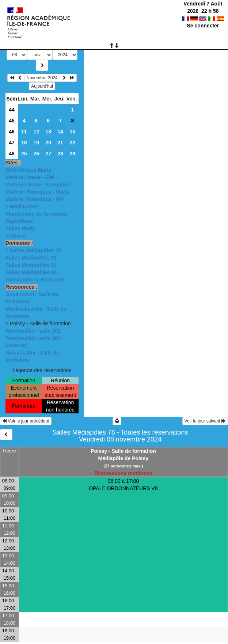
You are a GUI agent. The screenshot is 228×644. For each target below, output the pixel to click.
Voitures (16, 236)
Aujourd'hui (42, 86)
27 (48, 154)
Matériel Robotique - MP (35, 199)
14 (60, 132)
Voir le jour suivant (205, 421)
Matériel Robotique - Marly (37, 192)
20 (48, 143)
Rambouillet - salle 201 (33, 331)
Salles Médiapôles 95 (31, 272)
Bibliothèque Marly (28, 170)
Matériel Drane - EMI (30, 177)
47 (12, 143)
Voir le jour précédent (26, 421)
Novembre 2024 (42, 78)
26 (36, 154)
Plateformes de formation (36, 214)
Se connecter (203, 26)
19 (36, 143)
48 (12, 154)
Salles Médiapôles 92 (31, 265)
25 (24, 154)
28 (60, 154)
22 (72, 143)
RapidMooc (19, 221)
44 (12, 110)
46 (12, 132)
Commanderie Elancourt (35, 280)
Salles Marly (20, 228)
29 (72, 154)
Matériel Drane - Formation (38, 185)
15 (72, 132)
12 (36, 132)
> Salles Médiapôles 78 (33, 250)
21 (60, 143)
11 (24, 132)
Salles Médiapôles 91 (31, 258)
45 (12, 121)
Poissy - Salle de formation (123, 451)
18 (24, 143)
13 (48, 132)
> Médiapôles (22, 207)
